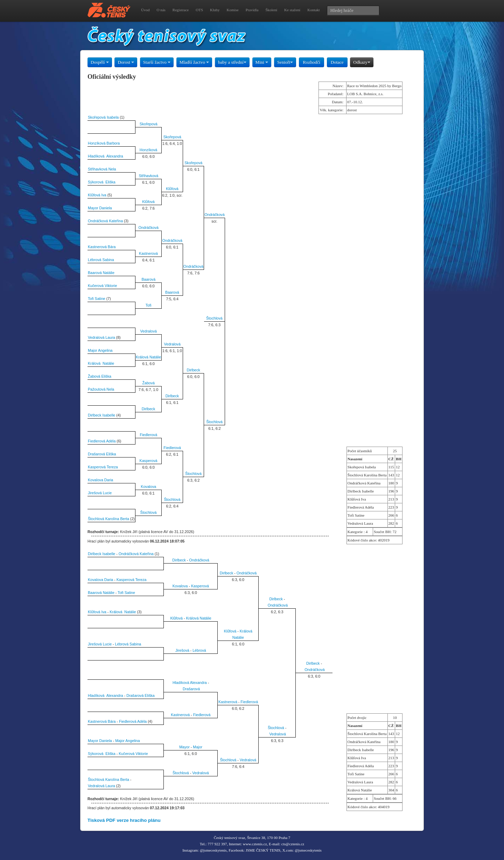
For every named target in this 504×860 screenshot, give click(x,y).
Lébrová (199, 650)
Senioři (285, 62)
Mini (262, 62)
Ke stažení (292, 10)
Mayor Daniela (100, 208)
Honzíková (148, 150)
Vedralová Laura (101, 337)
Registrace (181, 10)
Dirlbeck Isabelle (101, 415)
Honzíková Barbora (104, 143)
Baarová (148, 279)
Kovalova (148, 487)
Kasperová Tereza (103, 467)
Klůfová (172, 189)
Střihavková (148, 176)
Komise (233, 10)
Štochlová (214, 318)
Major (198, 747)
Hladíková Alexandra (106, 156)
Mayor (184, 747)
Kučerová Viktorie (102, 286)
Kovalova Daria (100, 480)
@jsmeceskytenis (213, 850)
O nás (161, 10)
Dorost (126, 62)
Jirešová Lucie (100, 493)
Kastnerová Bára (102, 247)
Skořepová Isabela (103, 117)
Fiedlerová (148, 435)
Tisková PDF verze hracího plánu (124, 820)
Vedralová (149, 331)
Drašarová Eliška (102, 454)
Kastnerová (148, 253)
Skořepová (149, 124)
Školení (271, 10)
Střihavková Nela (102, 169)
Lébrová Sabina (101, 260)
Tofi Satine (97, 299)
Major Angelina (100, 350)
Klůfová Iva (97, 195)
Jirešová (182, 650)
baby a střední (232, 62)
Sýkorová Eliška (102, 182)
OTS (199, 10)
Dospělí (100, 62)
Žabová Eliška (100, 376)
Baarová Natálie (101, 273)
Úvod (145, 10)
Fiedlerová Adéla (102, 441)
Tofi (149, 305)
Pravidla (252, 10)
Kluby (215, 10)
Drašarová (191, 689)
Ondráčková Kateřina (105, 221)
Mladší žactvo (194, 62)
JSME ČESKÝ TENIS (263, 850)
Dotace (337, 62)
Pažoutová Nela (101, 389)
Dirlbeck (193, 370)
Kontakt (313, 10)
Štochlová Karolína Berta (108, 519)
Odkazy (362, 62)
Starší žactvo (157, 62)
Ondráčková (214, 215)
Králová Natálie (148, 357)
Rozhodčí (311, 62)
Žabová (148, 383)
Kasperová (149, 461)
